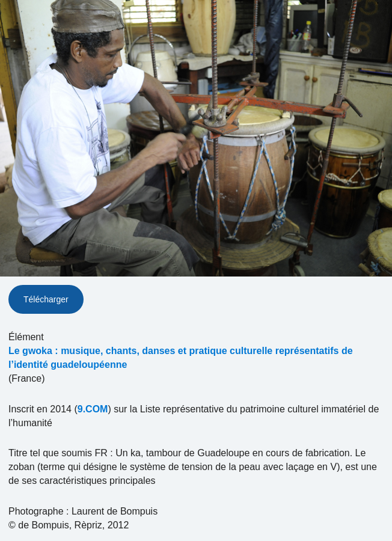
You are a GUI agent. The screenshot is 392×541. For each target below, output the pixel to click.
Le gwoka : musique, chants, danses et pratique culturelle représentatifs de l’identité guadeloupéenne (181, 358)
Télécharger (46, 299)
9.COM (93, 409)
